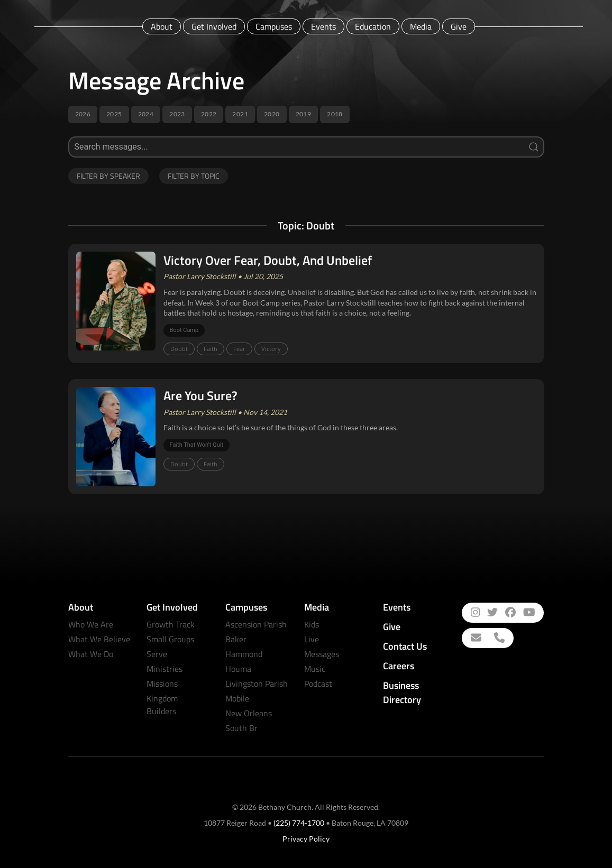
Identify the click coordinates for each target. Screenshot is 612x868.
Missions (162, 684)
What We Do (91, 654)
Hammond (244, 654)
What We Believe (99, 639)
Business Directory (402, 692)
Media (421, 26)
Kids (312, 624)
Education (373, 26)
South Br (241, 728)
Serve (157, 654)
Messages (322, 654)
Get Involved (214, 26)
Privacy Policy (306, 839)
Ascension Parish (256, 624)
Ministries (165, 669)
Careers (399, 666)
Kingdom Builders (162, 705)
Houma (238, 669)
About (162, 26)
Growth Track (171, 624)
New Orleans (249, 713)
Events (323, 26)
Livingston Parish (257, 684)
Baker (236, 639)
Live (312, 639)
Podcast (318, 684)
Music (315, 669)
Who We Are (91, 624)
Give (459, 26)
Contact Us (405, 646)
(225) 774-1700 (299, 823)
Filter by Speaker (108, 176)
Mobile (237, 698)
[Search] (306, 147)
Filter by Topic (194, 176)
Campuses (274, 26)
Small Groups (170, 639)
